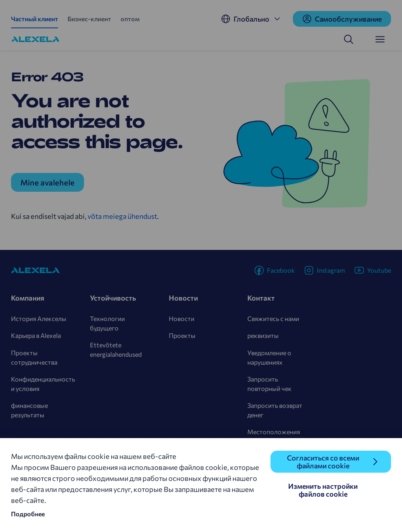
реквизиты (263, 335)
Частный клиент (35, 19)
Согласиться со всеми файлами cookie (323, 462)
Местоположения (274, 432)
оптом (130, 19)
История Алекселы (39, 318)
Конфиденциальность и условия (43, 384)
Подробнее (28, 514)
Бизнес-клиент (89, 19)
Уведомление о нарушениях (269, 357)
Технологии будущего (107, 323)
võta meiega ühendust (122, 216)
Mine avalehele (48, 182)
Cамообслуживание (342, 19)
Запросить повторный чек (270, 384)
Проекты (182, 335)
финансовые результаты (29, 410)
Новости (182, 318)
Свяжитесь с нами (273, 318)
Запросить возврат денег (275, 410)
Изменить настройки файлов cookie (323, 490)
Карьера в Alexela (36, 335)
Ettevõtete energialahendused (116, 349)
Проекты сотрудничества (34, 357)
